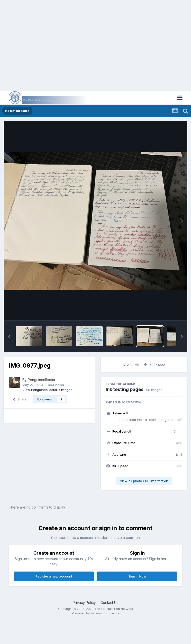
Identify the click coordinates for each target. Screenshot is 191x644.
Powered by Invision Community (95, 613)
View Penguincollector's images (47, 390)
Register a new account (54, 576)
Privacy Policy (84, 603)
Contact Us (109, 603)
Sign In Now (137, 576)
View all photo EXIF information (144, 481)
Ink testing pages (125, 389)
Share (20, 399)
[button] (9, 336)
